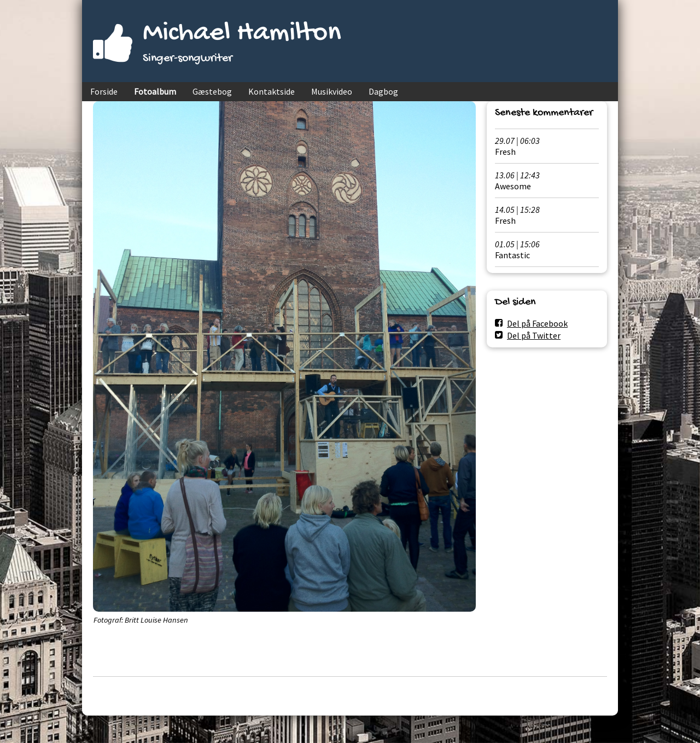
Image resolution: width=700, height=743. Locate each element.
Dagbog (383, 91)
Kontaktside (272, 91)
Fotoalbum (155, 91)
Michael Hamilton (242, 34)
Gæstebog (212, 91)
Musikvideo (332, 91)
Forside (104, 91)
